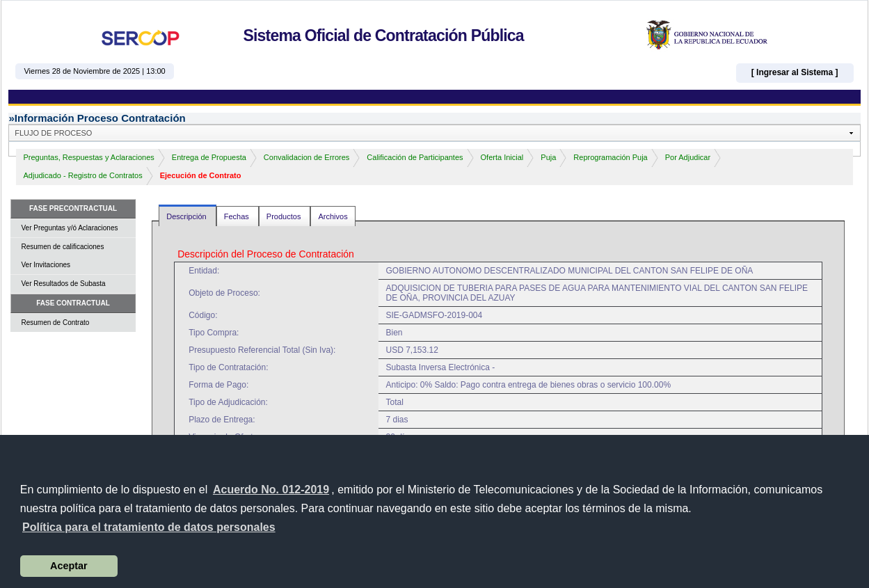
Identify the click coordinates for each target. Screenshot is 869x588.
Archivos (333, 216)
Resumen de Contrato (55, 323)
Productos (285, 216)
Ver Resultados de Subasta (63, 284)
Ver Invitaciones (46, 265)
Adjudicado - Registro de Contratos (82, 175)
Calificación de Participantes (415, 157)
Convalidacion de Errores (307, 157)
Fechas (238, 216)
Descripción (188, 216)
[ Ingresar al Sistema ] (795, 72)
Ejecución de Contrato (201, 175)
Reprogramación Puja (610, 157)
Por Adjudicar (688, 157)
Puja (548, 157)
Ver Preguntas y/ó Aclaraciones (69, 228)
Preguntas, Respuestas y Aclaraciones (88, 157)
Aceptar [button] (69, 566)
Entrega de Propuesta (209, 157)
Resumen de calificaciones (62, 247)
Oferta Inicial (502, 157)
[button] (149, 527)
